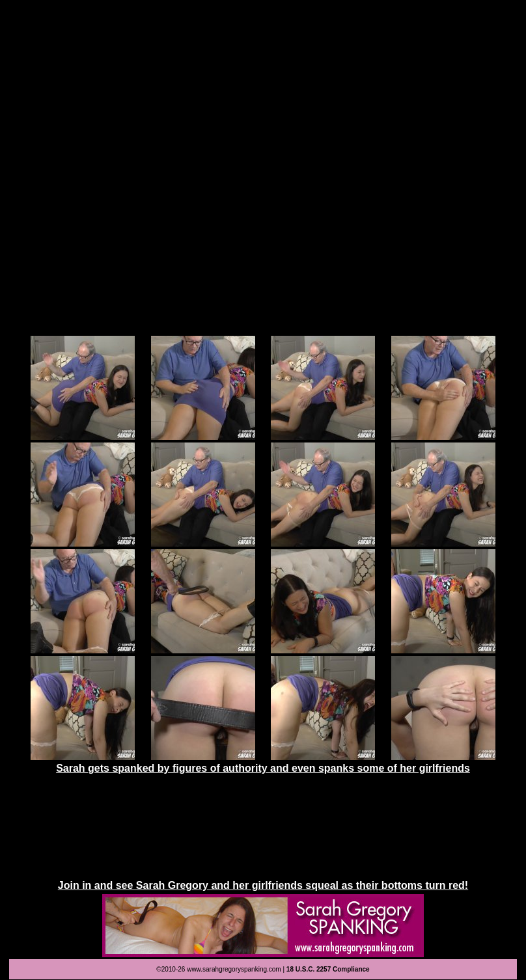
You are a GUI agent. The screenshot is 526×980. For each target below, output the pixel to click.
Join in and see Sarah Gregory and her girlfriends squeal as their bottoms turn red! (263, 885)
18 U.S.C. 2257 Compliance (328, 969)
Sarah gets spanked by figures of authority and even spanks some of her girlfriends (263, 768)
